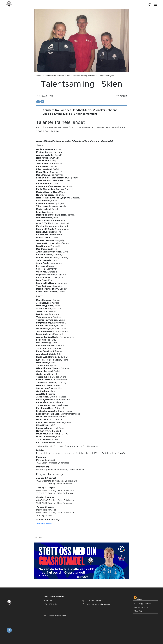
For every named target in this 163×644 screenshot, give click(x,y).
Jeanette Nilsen (44, 524)
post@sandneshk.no (93, 601)
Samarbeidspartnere (55, 616)
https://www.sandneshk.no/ (96, 604)
